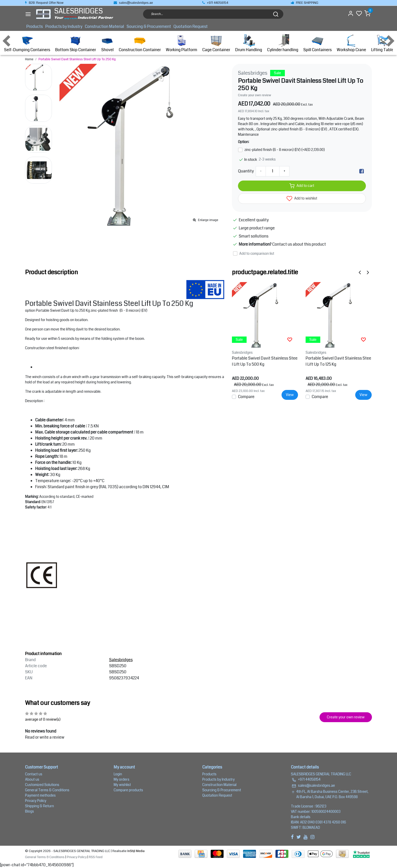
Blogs (29, 811)
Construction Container (140, 43)
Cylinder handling (283, 43)
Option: (244, 142)
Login (118, 774)
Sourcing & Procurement (149, 26)
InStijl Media (136, 851)
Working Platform (182, 43)
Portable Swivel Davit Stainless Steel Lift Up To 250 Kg (77, 59)
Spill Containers (317, 43)
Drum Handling (249, 43)
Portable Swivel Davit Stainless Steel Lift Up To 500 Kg (265, 361)
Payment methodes (40, 795)
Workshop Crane (351, 43)
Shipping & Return (39, 806)
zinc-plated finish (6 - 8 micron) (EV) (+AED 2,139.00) (285, 150)
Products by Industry (64, 26)
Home (29, 59)
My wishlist (122, 785)
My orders (122, 779)
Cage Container (216, 43)
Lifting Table (382, 43)
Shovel (107, 43)
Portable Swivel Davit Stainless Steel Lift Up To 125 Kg (338, 361)
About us (32, 779)
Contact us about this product (299, 244)
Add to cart (302, 186)
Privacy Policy (36, 801)
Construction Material (104, 26)
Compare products (128, 790)
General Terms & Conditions (47, 790)
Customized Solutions (42, 785)
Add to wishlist (302, 199)
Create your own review (255, 95)
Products (35, 26)
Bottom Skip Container (76, 43)
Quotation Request (191, 26)
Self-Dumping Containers (27, 43)
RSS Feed (96, 857)
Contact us (34, 774)
